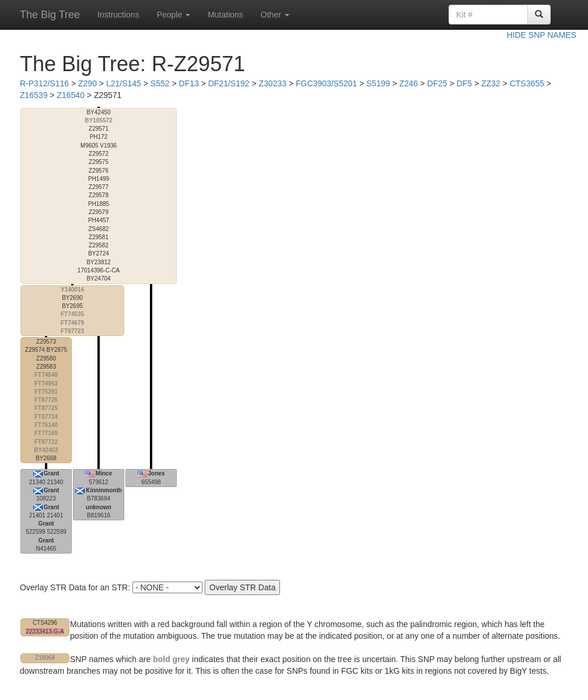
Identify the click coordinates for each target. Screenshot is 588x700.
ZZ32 (491, 83)
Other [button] (275, 15)
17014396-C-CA (99, 196)
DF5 (464, 83)
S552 (160, 83)
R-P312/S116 (44, 83)
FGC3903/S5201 (326, 83)
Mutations (225, 15)
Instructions (118, 15)
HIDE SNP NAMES (541, 35)
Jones (157, 473)
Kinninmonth (104, 490)
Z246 (408, 83)
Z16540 (70, 95)
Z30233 (273, 83)
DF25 (437, 83)
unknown (99, 507)
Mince (104, 473)
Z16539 (34, 95)
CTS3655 (527, 83)
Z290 (87, 83)
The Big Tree (50, 15)
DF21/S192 (229, 83)
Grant (52, 473)
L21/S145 (124, 83)
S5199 (378, 83)
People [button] (174, 15)
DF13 (189, 83)
